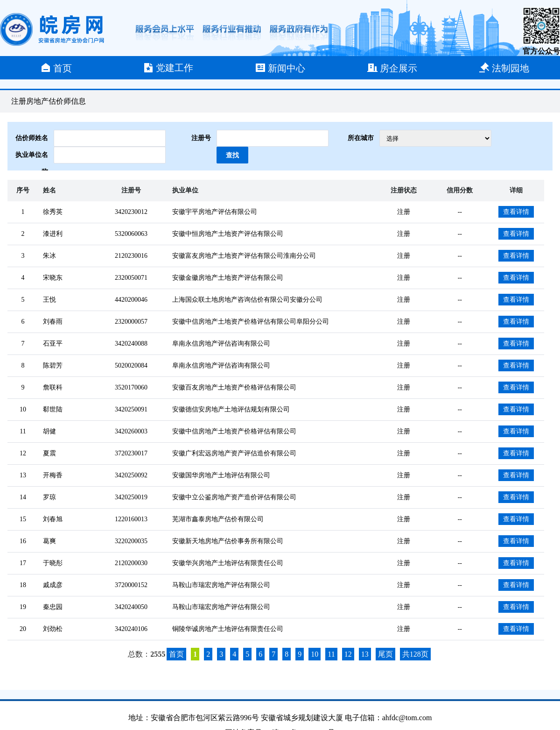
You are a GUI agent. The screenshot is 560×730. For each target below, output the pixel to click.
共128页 (415, 654)
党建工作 (168, 68)
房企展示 (392, 68)
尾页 (385, 654)
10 (315, 654)
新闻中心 (280, 68)
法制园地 (504, 68)
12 (348, 654)
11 (331, 654)
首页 (56, 68)
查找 (232, 155)
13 (365, 654)
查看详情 (516, 212)
